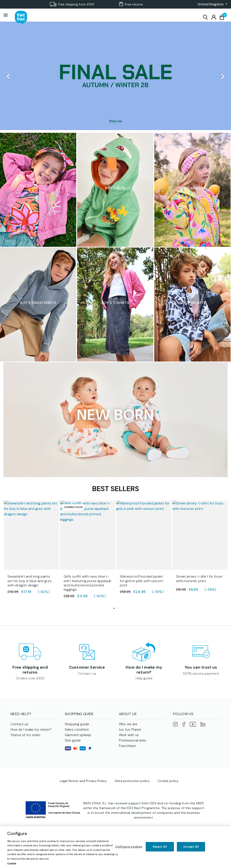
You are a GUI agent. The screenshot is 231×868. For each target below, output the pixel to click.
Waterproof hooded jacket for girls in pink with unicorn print (142, 581)
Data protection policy (132, 782)
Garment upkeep (78, 736)
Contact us (87, 674)
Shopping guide (77, 725)
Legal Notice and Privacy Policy (83, 782)
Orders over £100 (30, 679)
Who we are (128, 725)
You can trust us (201, 668)
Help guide (144, 679)
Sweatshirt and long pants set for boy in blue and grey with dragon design (30, 581)
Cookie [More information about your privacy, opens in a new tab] (12, 863)
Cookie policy (168, 782)
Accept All (191, 847)
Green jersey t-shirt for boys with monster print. (199, 579)
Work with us (129, 736)
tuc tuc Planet (130, 731)
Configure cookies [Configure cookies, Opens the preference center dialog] (129, 847)
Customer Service (87, 668)
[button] (211, 4)
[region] (115, 847)
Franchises (127, 747)
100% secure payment (201, 674)
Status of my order (25, 736)
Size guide (73, 742)
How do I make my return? (144, 670)
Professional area (133, 742)
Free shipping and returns (30, 670)
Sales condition (77, 731)
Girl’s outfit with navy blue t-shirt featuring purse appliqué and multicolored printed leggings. (87, 583)
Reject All (160, 847)
